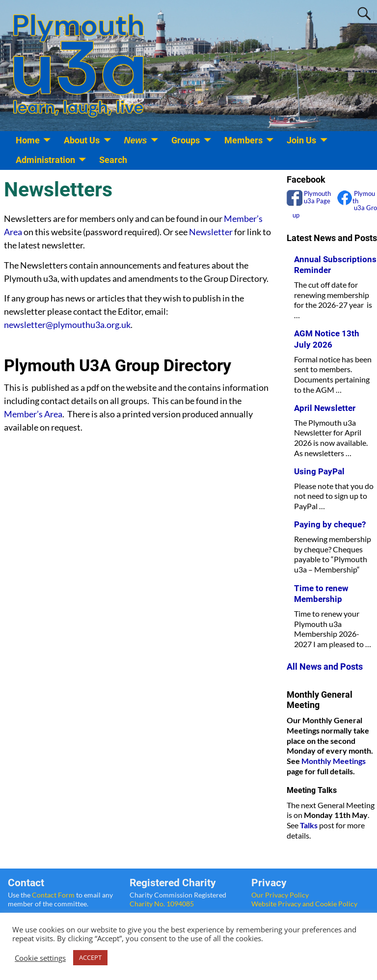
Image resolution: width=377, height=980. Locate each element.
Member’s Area (33, 414)
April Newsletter (325, 408)
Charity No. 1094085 (162, 904)
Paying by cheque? (330, 524)
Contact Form (53, 895)
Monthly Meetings (334, 761)
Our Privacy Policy (280, 895)
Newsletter (211, 232)
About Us (82, 140)
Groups (186, 140)
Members (243, 140)
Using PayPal (319, 471)
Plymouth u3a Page (317, 197)
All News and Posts (325, 667)
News (136, 140)
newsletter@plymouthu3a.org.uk (67, 325)
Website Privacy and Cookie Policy (304, 904)
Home (28, 140)
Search (113, 160)
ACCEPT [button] (90, 957)
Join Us (301, 140)
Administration (45, 160)
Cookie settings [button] (40, 958)
